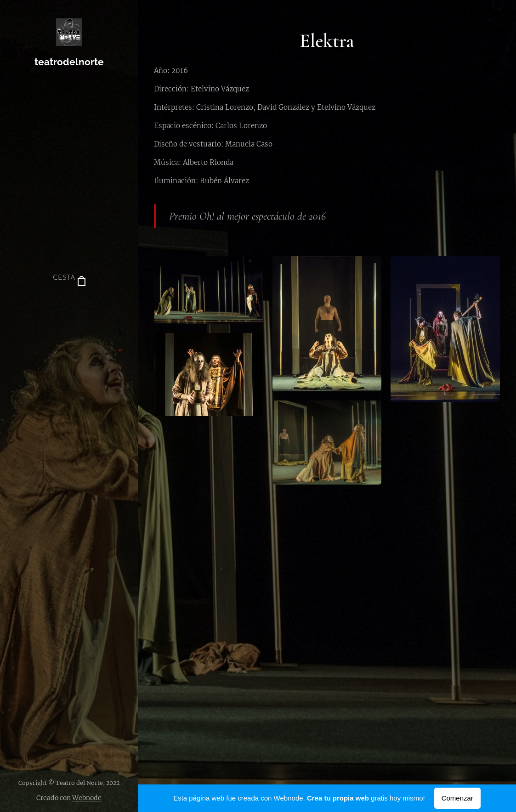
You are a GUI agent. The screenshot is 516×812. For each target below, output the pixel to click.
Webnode (87, 798)
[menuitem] (69, 306)
